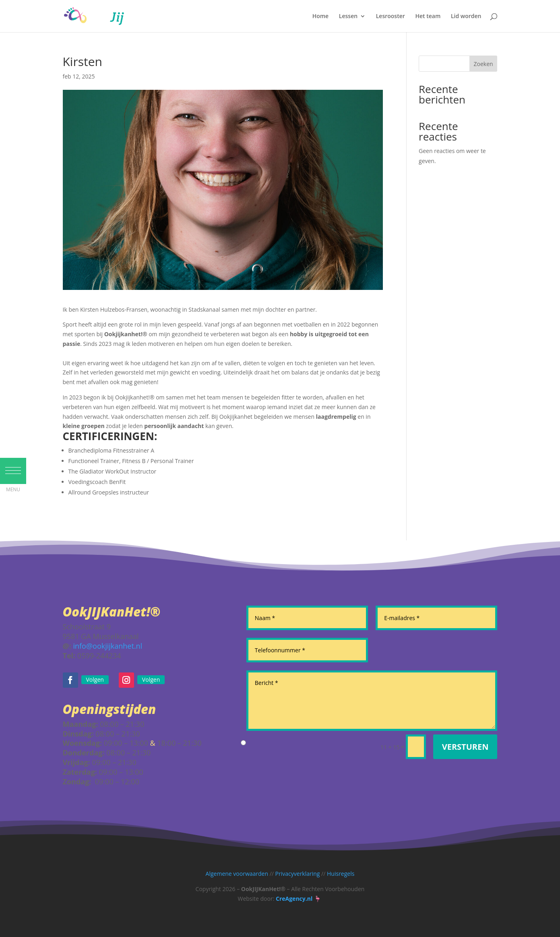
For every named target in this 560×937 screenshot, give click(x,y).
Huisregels (341, 874)
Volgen (95, 679)
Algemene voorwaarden (237, 874)
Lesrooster (391, 17)
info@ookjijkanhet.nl (107, 646)
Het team (428, 17)
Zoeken (484, 64)
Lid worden (466, 17)
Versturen (465, 747)
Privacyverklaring (298, 874)
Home (321, 17)
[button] (13, 482)
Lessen (348, 17)
